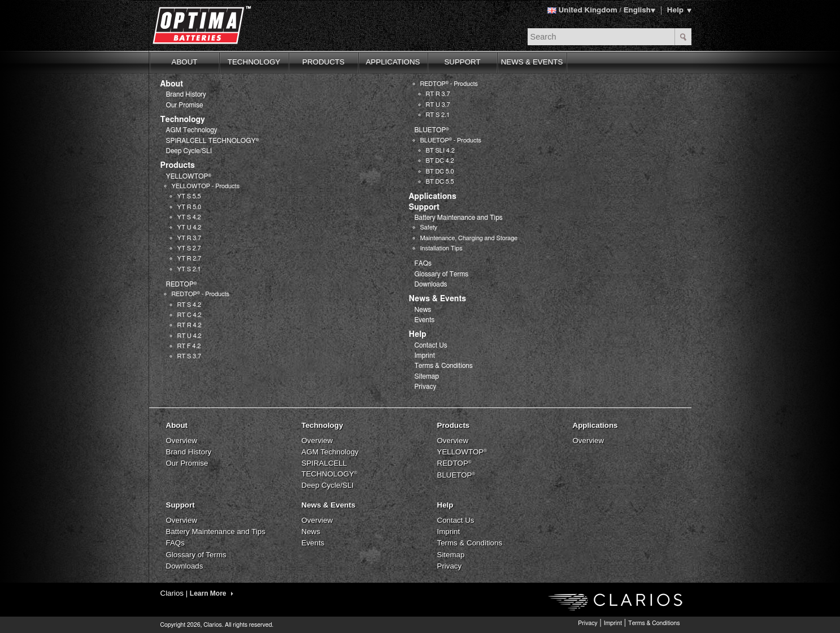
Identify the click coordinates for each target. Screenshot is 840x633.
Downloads (431, 284)
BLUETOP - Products (451, 140)
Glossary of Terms (442, 274)
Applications (433, 197)
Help (676, 10)
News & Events (438, 299)
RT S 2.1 (438, 115)
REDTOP (182, 284)
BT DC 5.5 (440, 182)
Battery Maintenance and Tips (459, 218)
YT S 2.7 (189, 248)
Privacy (426, 387)
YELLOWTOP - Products (206, 186)
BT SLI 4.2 (440, 151)
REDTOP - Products (201, 294)
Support (424, 207)
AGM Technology (192, 130)
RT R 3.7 (438, 94)
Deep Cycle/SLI (189, 151)
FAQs (423, 263)
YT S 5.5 (189, 196)
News (423, 310)
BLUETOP (432, 130)
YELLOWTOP (189, 176)
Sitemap (427, 376)
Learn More (212, 593)
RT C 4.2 (190, 315)
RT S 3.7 (190, 356)
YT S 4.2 (189, 217)
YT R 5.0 (190, 207)
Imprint (425, 355)
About (172, 84)
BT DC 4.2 (440, 161)
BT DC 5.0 (440, 172)
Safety (429, 227)
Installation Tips (441, 248)
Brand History (186, 94)
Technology (183, 120)
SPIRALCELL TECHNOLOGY (213, 141)
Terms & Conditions (444, 366)
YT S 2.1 (189, 269)
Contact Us (431, 345)
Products (178, 166)
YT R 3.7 (190, 238)
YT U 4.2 (190, 227)
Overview (182, 441)
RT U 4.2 (190, 336)
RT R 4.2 (190, 325)
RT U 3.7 (438, 105)
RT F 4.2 (189, 346)
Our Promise (185, 105)
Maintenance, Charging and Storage (469, 238)
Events (425, 320)
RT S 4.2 (190, 305)
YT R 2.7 (190, 259)
